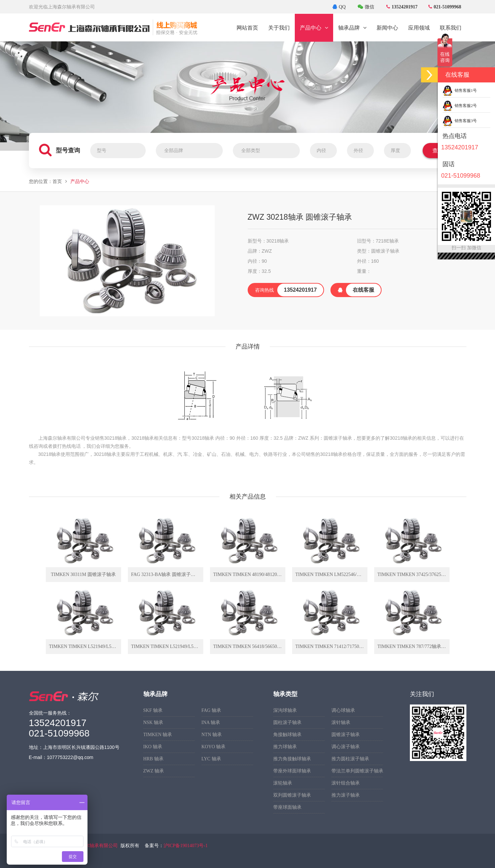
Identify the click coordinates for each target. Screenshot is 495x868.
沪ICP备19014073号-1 (186, 846)
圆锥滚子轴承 (346, 735)
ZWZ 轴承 (154, 771)
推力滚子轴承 (346, 795)
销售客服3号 (460, 121)
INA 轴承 (211, 722)
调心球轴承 (343, 710)
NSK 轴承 (153, 722)
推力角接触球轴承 (292, 759)
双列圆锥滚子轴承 (292, 795)
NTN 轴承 (212, 735)
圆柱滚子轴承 (287, 722)
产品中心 (80, 182)
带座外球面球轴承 (292, 771)
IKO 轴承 (153, 747)
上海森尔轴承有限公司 (94, 846)
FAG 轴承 (211, 710)
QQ (339, 7)
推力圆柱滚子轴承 (350, 759)
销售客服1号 (460, 91)
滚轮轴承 (283, 783)
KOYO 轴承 (214, 747)
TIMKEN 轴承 (158, 735)
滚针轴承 (341, 722)
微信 (366, 7)
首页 (57, 182)
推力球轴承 (285, 747)
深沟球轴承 (285, 710)
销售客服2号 (460, 106)
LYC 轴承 (211, 759)
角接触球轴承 (287, 735)
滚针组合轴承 (346, 783)
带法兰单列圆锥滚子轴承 (357, 771)
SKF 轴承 (153, 710)
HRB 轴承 (153, 759)
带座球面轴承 (287, 807)
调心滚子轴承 (346, 747)
